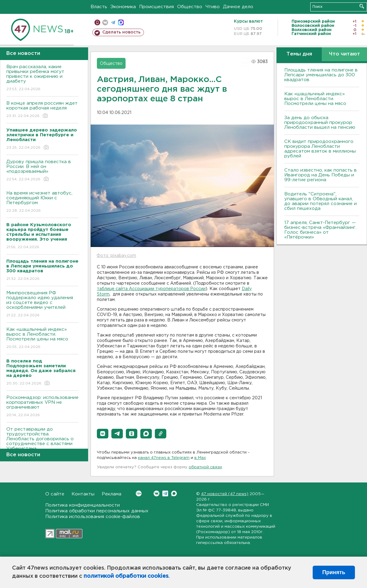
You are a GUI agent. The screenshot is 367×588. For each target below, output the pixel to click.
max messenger (121, 22)
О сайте (55, 494)
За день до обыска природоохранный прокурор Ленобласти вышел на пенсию (320, 123)
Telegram (165, 493)
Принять (334, 572)
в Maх (200, 458)
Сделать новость (121, 32)
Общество (190, 7)
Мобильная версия (97, 22)
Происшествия (156, 7)
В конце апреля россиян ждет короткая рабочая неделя (42, 110)
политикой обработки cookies (126, 576)
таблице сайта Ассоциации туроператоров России (151, 289)
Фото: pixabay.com (116, 256)
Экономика (123, 7)
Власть (99, 7)
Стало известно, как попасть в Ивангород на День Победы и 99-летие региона (321, 175)
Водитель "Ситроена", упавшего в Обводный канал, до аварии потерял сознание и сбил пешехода (321, 201)
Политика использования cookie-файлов (93, 517)
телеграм (113, 22)
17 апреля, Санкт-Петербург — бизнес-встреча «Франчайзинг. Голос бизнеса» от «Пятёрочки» (320, 230)
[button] (103, 434)
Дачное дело (238, 7)
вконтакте (105, 22)
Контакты (83, 494)
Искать (362, 6)
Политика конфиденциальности (83, 505)
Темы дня (299, 54)
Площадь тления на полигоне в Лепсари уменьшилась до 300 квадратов (321, 75)
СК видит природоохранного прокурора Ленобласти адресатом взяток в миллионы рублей (320, 149)
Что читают (345, 54)
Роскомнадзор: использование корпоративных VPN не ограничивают (42, 407)
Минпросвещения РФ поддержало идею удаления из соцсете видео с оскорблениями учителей (42, 304)
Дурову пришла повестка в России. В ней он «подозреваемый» (42, 171)
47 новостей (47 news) (225, 494)
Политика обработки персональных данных (97, 511)
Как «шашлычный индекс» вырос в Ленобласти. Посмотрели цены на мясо (42, 338)
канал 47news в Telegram (164, 458)
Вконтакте (139, 493)
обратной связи (205, 467)
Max (174, 493)
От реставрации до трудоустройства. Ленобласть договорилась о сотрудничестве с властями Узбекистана (42, 443)
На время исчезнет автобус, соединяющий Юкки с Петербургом (42, 202)
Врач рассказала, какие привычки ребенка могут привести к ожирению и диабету (42, 78)
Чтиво (213, 7)
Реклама (112, 494)
